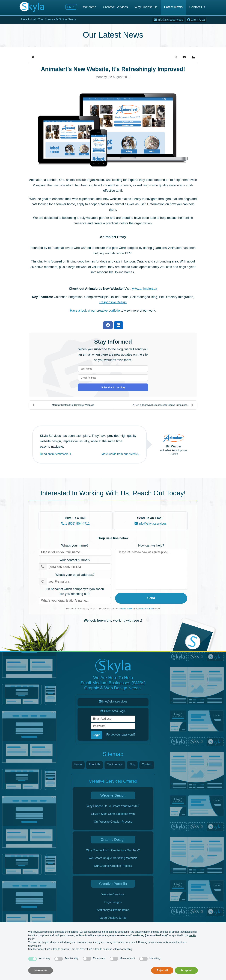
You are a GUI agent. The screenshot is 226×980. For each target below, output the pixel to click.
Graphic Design (113, 839)
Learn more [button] (41, 970)
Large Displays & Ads (113, 918)
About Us (94, 764)
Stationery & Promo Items (113, 910)
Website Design (113, 795)
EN (70, 7)
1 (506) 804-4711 (75, 524)
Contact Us (197, 7)
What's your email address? (75, 575)
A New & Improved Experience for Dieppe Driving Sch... (163, 405)
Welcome (90, 7)
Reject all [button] (162, 970)
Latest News (173, 7)
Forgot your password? (121, 735)
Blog (132, 764)
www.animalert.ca (145, 289)
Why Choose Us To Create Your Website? (113, 806)
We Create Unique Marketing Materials (113, 858)
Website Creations (113, 894)
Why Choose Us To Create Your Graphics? (113, 850)
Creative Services (115, 7)
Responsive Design (113, 302)
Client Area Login (113, 711)
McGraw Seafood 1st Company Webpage (63, 405)
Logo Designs (113, 902)
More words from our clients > (120, 454)
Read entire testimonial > (56, 454)
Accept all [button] (186, 970)
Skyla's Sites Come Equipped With (113, 814)
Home (78, 764)
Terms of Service (146, 609)
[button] (176, 57)
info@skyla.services (151, 524)
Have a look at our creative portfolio (95, 311)
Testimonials (115, 764)
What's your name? (75, 545)
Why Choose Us (146, 7)
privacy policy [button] (142, 932)
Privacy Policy (126, 609)
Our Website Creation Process (113, 822)
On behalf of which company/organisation (75, 592)
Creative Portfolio (113, 884)
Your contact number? (75, 560)
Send (151, 598)
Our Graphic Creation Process (113, 866)
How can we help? (151, 545)
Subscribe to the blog (113, 387)
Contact (147, 764)
